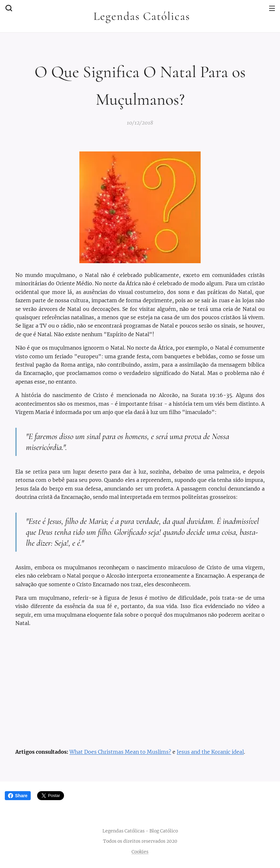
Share (18, 796)
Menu (272, 8)
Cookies (140, 852)
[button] (8, 8)
